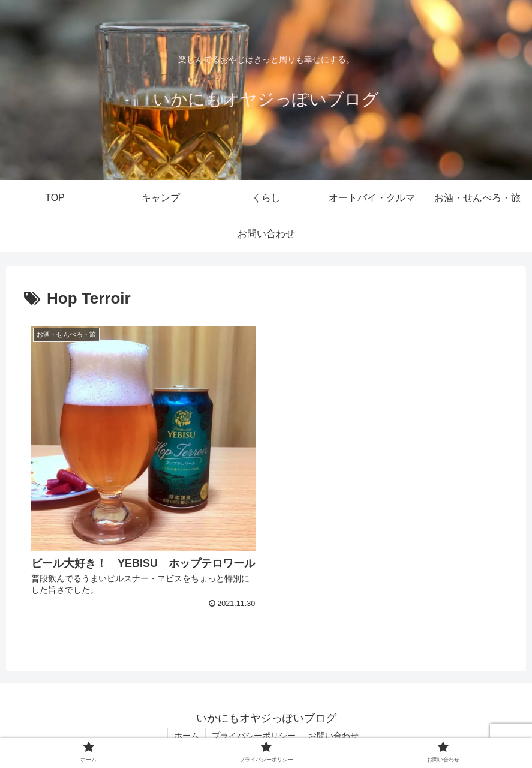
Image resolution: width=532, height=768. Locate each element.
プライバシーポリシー (254, 736)
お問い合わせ (333, 736)
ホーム (187, 736)
